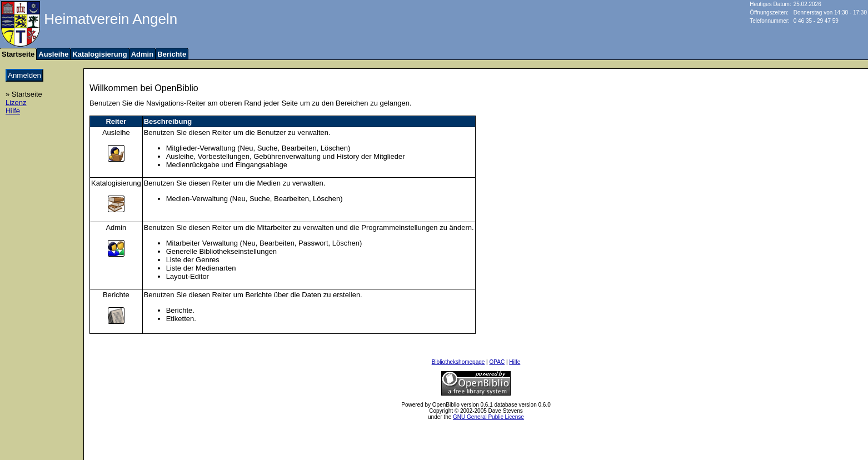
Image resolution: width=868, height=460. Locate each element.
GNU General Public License (488, 417)
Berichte (172, 54)
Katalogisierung (99, 54)
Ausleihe (53, 54)
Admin (142, 54)
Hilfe (13, 111)
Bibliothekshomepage (458, 362)
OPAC (497, 362)
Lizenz (16, 102)
